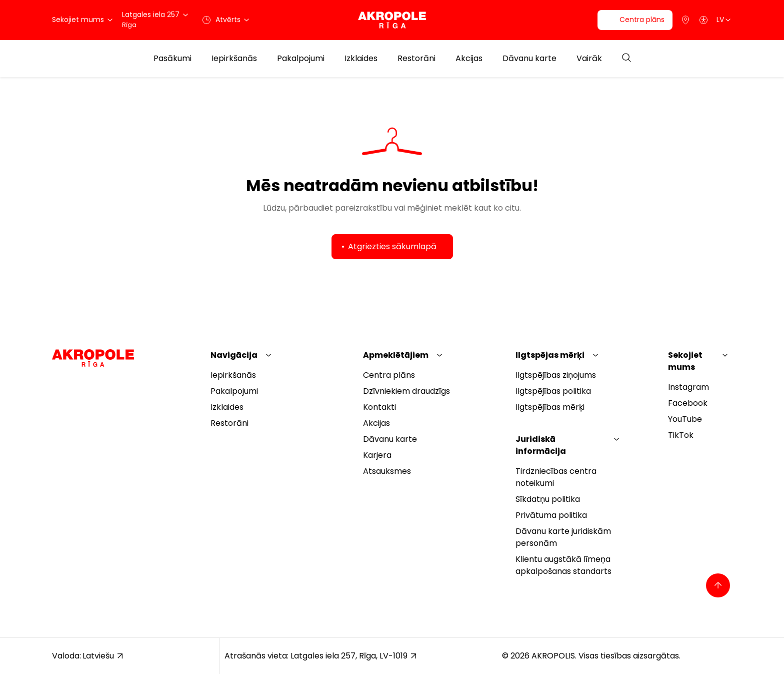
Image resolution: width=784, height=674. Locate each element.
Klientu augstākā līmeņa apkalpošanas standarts (563, 565)
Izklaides (361, 59)
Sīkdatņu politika (548, 499)
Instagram (688, 387)
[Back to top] (718, 585)
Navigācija (234, 355)
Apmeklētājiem (396, 355)
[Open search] (626, 58)
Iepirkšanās (234, 59)
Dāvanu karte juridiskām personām (563, 537)
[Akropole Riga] (392, 20)
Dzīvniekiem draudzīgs (406, 391)
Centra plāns (389, 375)
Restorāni (416, 59)
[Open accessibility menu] (703, 20)
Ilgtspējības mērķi (550, 407)
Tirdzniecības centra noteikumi (556, 477)
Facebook (688, 403)
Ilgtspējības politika (553, 391)
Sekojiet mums (685, 361)
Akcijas (469, 59)
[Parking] (685, 20)
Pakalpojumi (301, 59)
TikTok (681, 435)
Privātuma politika (551, 515)
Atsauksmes (387, 471)
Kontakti (379, 407)
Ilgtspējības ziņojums (556, 375)
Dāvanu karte (529, 59)
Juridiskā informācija (541, 445)
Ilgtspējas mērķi (550, 355)
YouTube (685, 419)
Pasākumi (172, 59)
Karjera (377, 455)
